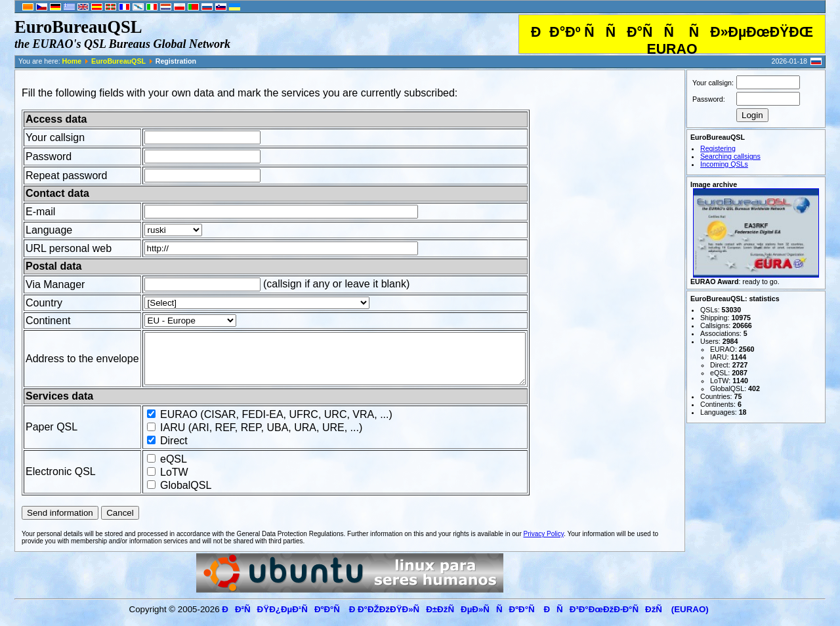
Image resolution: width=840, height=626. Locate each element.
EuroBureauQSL (118, 61)
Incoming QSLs (724, 164)
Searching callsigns (730, 156)
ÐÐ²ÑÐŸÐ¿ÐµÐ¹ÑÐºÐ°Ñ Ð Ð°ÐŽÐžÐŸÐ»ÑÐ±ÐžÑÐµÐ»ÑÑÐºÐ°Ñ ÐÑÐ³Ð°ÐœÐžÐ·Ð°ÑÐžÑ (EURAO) (465, 619)
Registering (718, 148)
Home (72, 61)
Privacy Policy (544, 544)
